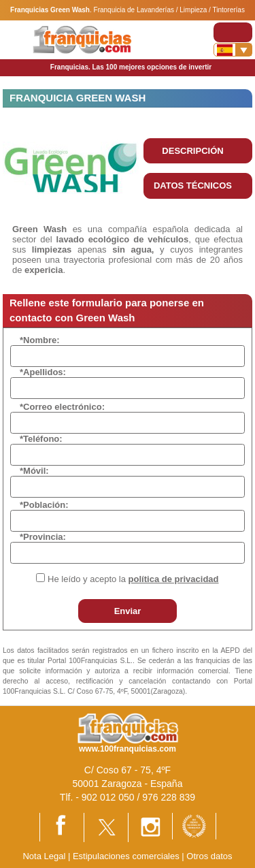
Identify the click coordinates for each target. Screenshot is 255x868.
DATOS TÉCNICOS (193, 186)
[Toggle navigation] (233, 32)
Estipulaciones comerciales (127, 856)
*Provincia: (43, 537)
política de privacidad (174, 579)
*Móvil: (34, 471)
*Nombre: (40, 340)
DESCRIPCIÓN (192, 151)
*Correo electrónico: (62, 407)
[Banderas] (233, 50)
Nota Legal (44, 856)
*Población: (44, 505)
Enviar (128, 611)
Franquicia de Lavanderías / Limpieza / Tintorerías (169, 10)
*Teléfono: (41, 439)
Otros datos (209, 856)
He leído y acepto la (133, 579)
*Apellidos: (43, 372)
